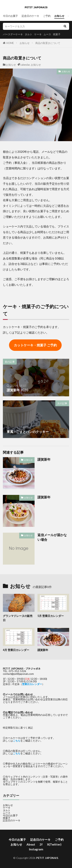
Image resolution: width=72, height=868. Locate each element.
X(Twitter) (54, 844)
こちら (17, 741)
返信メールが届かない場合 (52, 537)
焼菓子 (57, 34)
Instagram (36, 849)
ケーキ (38, 34)
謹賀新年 (44, 459)
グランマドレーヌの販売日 (18, 618)
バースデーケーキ (13, 34)
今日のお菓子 (10, 16)
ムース (47, 34)
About (31, 844)
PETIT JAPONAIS (47, 858)
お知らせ (59, 16)
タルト (29, 34)
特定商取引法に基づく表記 (18, 728)
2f (41, 844)
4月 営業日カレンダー (16, 650)
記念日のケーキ (30, 16)
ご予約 (47, 16)
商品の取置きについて (48, 43)
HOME (10, 43)
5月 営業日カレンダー (51, 616)
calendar (25, 65)
